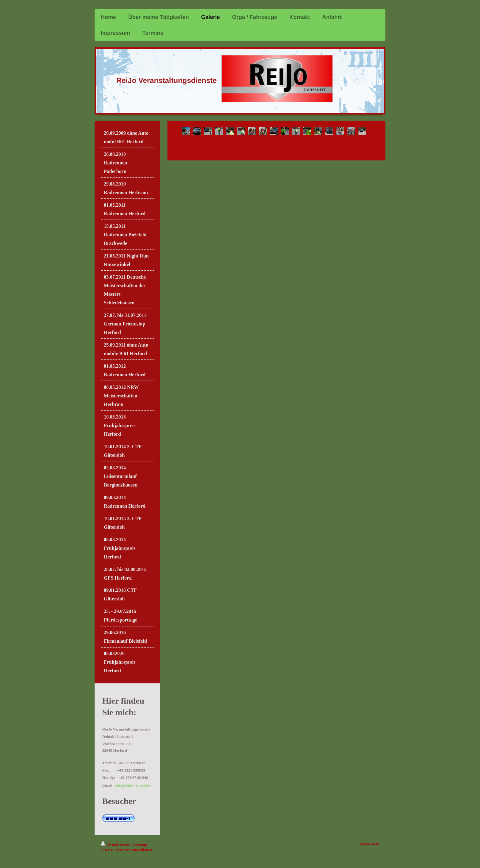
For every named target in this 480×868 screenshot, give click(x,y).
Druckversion (116, 844)
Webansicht (369, 844)
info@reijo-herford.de (132, 785)
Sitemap (140, 844)
